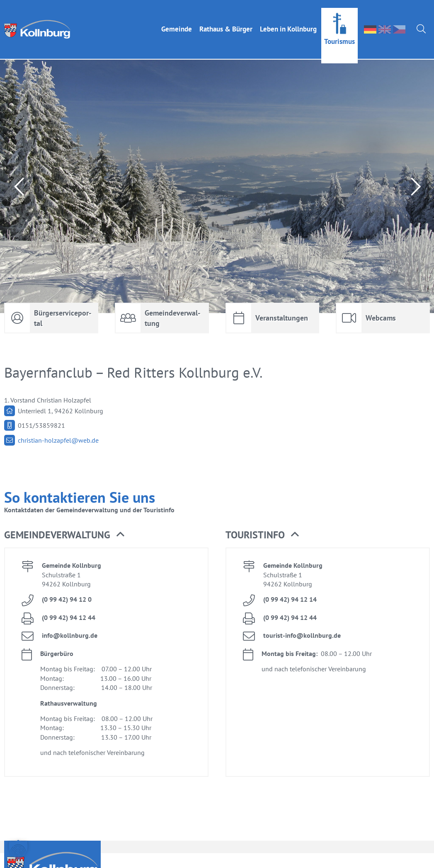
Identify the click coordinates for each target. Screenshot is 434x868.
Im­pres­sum (358, 858)
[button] (18, 850)
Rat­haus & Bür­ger (226, 21)
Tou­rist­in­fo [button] (262, 518)
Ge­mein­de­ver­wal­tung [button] (64, 518)
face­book (322, 858)
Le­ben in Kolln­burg (288, 21)
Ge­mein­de (177, 21)
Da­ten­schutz (409, 858)
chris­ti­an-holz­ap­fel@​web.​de (58, 424)
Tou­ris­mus (339, 34)
